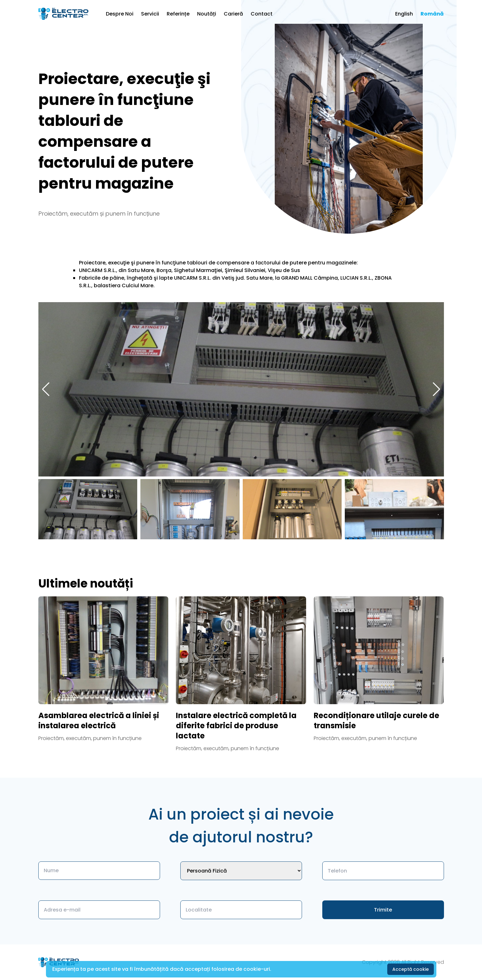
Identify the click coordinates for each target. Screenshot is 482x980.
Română (432, 14)
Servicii (150, 14)
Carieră (233, 14)
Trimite (383, 910)
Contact (262, 14)
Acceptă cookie (411, 969)
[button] (437, 389)
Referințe (178, 14)
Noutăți (207, 14)
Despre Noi (120, 14)
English (404, 14)
